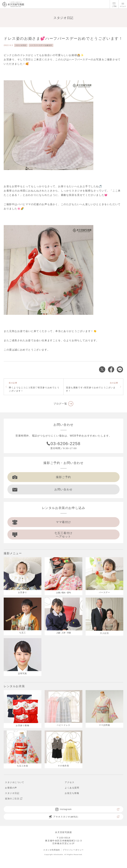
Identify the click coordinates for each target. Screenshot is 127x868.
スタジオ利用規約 (52, 850)
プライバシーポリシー (73, 850)
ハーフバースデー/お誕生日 (41, 45)
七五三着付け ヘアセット (42, 535)
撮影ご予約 (42, 477)
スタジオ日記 (21, 45)
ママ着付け (42, 522)
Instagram (87, 809)
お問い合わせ (42, 489)
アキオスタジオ (84, 817)
